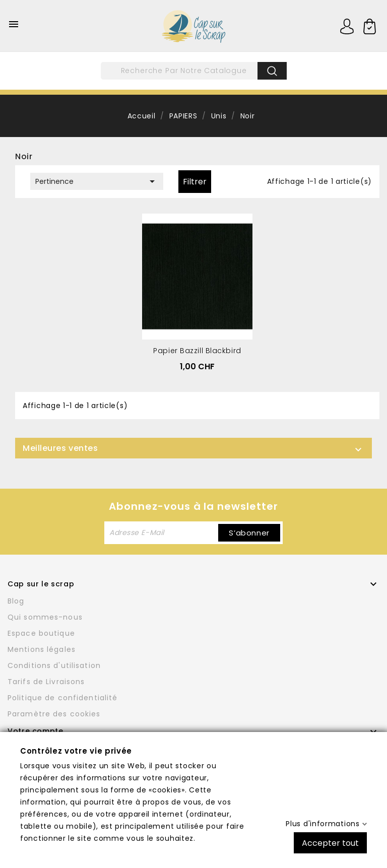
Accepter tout (330, 843)
